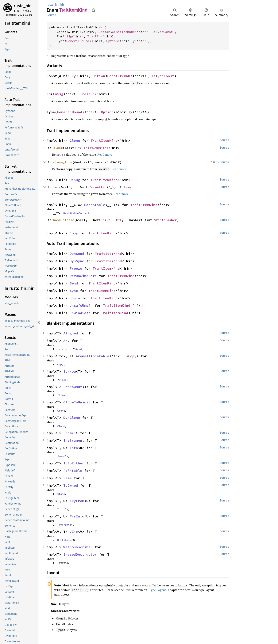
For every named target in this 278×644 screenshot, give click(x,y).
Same (68, 478)
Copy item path (94, 10)
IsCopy (130, 356)
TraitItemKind (104, 141)
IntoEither (74, 463)
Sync (74, 291)
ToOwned (71, 485)
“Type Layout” (157, 590)
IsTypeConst (162, 32)
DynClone (72, 418)
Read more (105, 154)
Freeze (76, 268)
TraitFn (94, 36)
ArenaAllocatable (93, 356)
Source (51, 15)
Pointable (73, 471)
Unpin (75, 298)
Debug (75, 180)
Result (129, 187)
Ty (82, 32)
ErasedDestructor (80, 554)
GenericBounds (79, 41)
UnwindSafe (80, 313)
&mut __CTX (112, 220)
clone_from (63, 162)
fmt (56, 187)
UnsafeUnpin (81, 305)
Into (74, 448)
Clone (75, 141)
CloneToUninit (77, 402)
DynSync (77, 261)
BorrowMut (73, 387)
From (68, 433)
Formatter (98, 187)
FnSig (67, 36)
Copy (74, 233)
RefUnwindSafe (83, 276)
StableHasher (165, 220)
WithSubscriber (78, 547)
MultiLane (64, 540)
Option (104, 32)
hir (62, 5)
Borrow (70, 371)
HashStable (95, 205)
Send (74, 283)
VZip (74, 532)
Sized (78, 349)
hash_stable (64, 220)
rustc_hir (22, 6)
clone (58, 148)
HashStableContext (76, 213)
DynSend (77, 254)
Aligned (71, 333)
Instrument (74, 440)
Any (66, 341)
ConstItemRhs (123, 32)
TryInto (77, 516)
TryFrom (77, 501)
